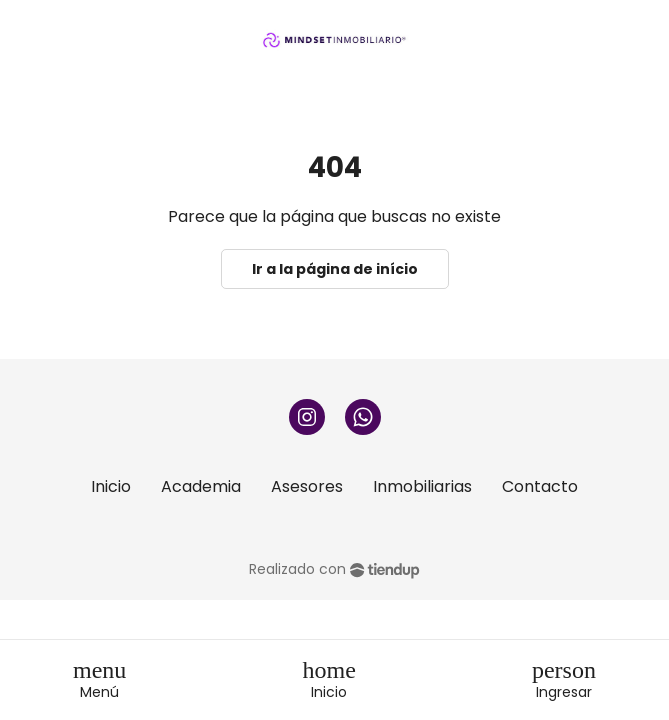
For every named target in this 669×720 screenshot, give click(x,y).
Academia (201, 486)
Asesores (307, 486)
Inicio (111, 486)
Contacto (540, 486)
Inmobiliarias (422, 486)
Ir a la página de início (335, 269)
